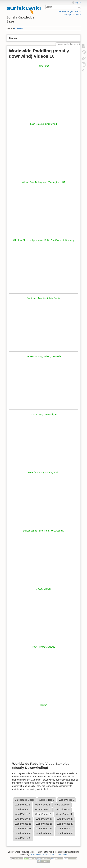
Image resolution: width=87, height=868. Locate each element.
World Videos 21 (23, 833)
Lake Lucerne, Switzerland (43, 124)
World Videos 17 (65, 824)
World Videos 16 (44, 824)
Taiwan (44, 705)
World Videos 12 (23, 819)
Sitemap (77, 15)
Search (79, 7)
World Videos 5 (62, 805)
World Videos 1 (47, 800)
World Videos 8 (62, 809)
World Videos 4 (42, 805)
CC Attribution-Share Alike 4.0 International (49, 855)
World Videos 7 (42, 809)
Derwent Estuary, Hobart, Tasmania (44, 356)
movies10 (19, 28)
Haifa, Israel (43, 66)
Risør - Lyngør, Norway (43, 647)
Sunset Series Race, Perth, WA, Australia (43, 531)
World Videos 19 (44, 829)
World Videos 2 (66, 800)
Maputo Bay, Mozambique (44, 414)
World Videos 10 (43, 814)
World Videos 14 (65, 819)
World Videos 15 (23, 824)
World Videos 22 (44, 833)
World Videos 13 (44, 819)
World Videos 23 (65, 833)
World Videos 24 (23, 838)
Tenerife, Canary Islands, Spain (43, 473)
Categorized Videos (25, 800)
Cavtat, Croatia (43, 589)
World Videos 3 (22, 805)
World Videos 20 (65, 829)
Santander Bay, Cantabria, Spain (44, 298)
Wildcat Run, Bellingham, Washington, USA (43, 182)
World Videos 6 (22, 809)
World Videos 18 (23, 829)
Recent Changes (66, 11)
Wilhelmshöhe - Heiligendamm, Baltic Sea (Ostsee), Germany (44, 240)
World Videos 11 (64, 814)
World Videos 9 (22, 814)
